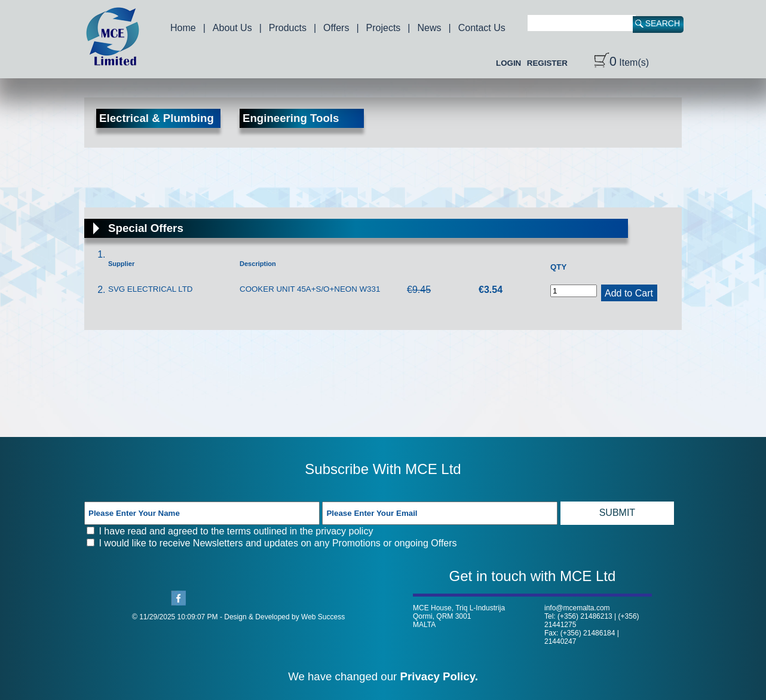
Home (183, 28)
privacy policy (344, 531)
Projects (384, 28)
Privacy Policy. (439, 676)
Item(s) (621, 62)
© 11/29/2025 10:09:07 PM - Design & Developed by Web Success (238, 617)
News (430, 28)
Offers (336, 28)
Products (288, 28)
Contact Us (482, 28)
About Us (232, 28)
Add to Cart (629, 293)
